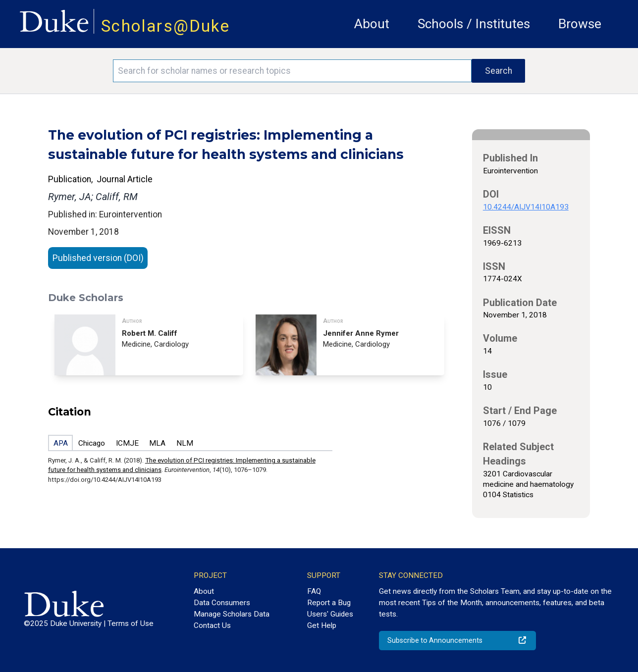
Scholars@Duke (165, 26)
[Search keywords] (292, 71)
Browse (580, 24)
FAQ (314, 591)
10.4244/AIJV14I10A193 (526, 207)
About (372, 24)
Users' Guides (330, 614)
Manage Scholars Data (232, 614)
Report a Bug (329, 603)
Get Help (322, 625)
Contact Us (212, 625)
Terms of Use (131, 623)
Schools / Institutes (474, 24)
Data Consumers (222, 603)
